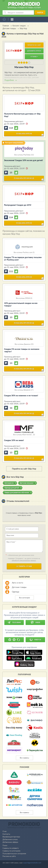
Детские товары (19, 587)
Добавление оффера (10, 842)
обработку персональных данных (24, 560)
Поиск (5, 845)
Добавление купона (10, 839)
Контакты (6, 834)
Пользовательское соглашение (14, 854)
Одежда (15, 592)
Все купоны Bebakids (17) (24, 390)
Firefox (35, 640)
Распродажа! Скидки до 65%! (18, 205)
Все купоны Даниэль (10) (24, 344)
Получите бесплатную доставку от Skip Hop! (22, 115)
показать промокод (24, 178)
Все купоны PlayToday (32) (24, 155)
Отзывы (34, 57)
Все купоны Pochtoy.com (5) (24, 252)
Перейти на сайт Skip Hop (24, 469)
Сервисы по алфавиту (11, 848)
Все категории (24, 598)
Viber (35, 622)
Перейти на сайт (34, 45)
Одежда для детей (12, 488)
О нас (5, 831)
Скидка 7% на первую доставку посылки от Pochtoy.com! (23, 259)
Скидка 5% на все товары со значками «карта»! (22, 350)
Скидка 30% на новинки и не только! (21, 395)
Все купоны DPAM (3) (24, 298)
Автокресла (9, 483)
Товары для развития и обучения (17, 492)
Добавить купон (34, 51)
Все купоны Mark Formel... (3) (24, 435)
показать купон (24, 134)
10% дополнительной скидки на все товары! (21, 304)
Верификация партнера (11, 837)
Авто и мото (18, 583)
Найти (40, 13)
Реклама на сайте (9, 856)
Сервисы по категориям (11, 851)
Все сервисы (24, 758)
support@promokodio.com (32, 863)
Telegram (14, 622)
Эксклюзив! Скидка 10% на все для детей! (23, 160)
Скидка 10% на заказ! (14, 440)
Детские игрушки (27, 483)
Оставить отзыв (24, 566)
